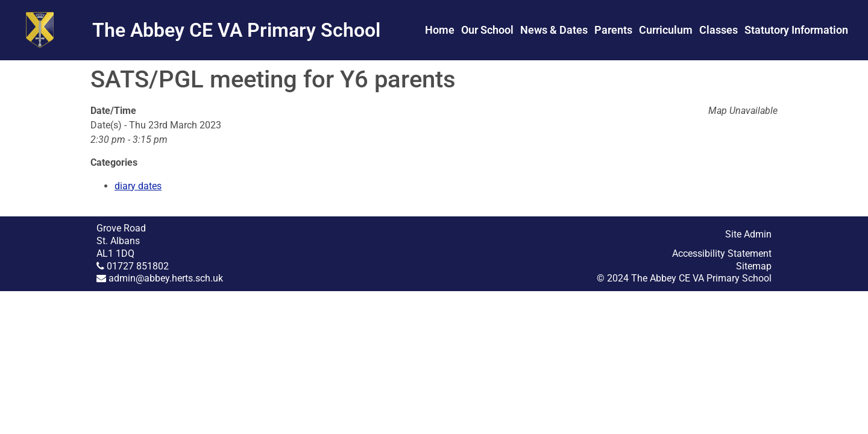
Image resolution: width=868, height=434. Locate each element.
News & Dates (554, 30)
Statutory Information (796, 30)
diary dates (138, 186)
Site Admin (748, 234)
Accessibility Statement (722, 253)
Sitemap (754, 266)
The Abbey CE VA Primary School (236, 30)
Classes (719, 30)
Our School (487, 30)
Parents (613, 30)
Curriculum (666, 30)
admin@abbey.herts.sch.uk (166, 278)
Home (440, 30)
